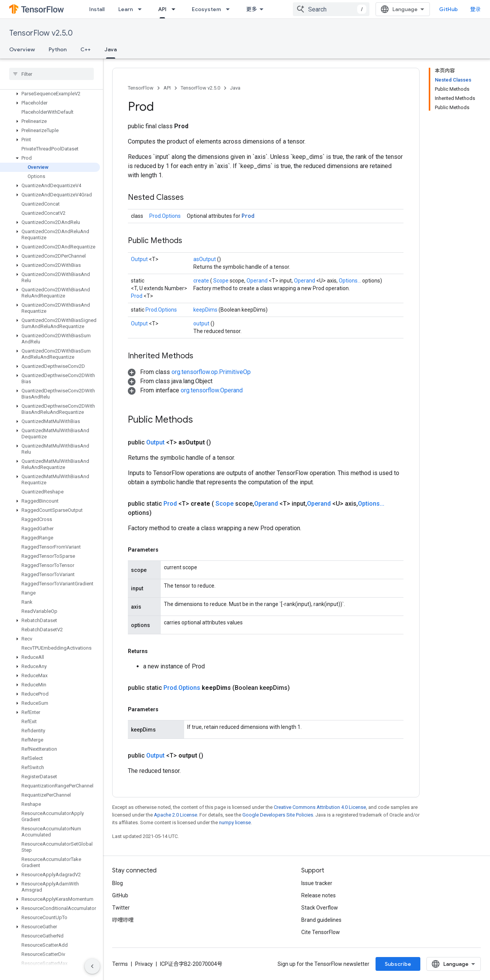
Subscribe (398, 964)
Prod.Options (165, 216)
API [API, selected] (162, 9)
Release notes (318, 895)
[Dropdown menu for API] (176, 9)
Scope (221, 281)
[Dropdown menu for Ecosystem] (230, 9)
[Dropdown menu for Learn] (142, 9)
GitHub (448, 9)
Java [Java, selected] (111, 49)
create (202, 281)
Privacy (144, 964)
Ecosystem (206, 9)
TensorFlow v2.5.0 (41, 33)
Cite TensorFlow (321, 932)
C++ (86, 49)
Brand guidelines (321, 920)
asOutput (205, 259)
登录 (475, 9)
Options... (350, 281)
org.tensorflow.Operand (212, 390)
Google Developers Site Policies (278, 815)
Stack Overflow (320, 908)
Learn (126, 9)
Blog (118, 883)
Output (140, 259)
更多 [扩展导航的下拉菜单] (252, 9)
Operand (258, 281)
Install (97, 9)
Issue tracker (317, 883)
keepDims (206, 310)
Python (58, 49)
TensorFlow (141, 88)
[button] (50, 94)
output (202, 323)
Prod (248, 216)
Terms (120, 964)
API (167, 88)
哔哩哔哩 (123, 920)
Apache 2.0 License (176, 815)
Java (235, 88)
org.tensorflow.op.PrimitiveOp (211, 372)
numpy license (235, 822)
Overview (22, 49)
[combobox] (331, 9)
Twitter (121, 908)
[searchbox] (51, 74)
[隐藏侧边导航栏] (92, 966)
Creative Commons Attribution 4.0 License (320, 807)
